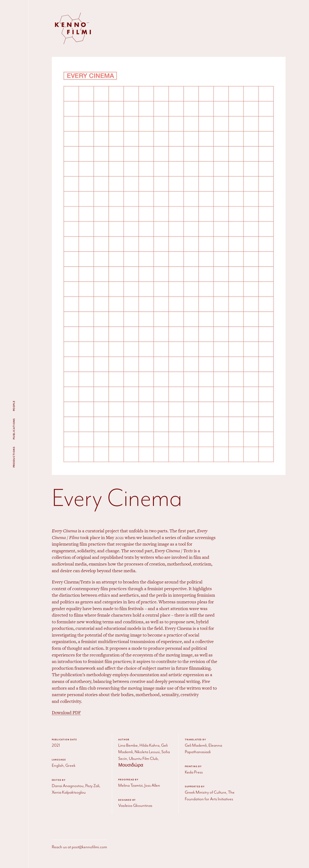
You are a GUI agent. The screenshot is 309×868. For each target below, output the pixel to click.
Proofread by (128, 780)
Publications (14, 429)
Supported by (195, 787)
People (14, 406)
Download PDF (66, 713)
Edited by (59, 780)
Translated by (195, 740)
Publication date (64, 740)
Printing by (193, 767)
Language (59, 760)
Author (124, 740)
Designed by (127, 800)
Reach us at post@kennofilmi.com (79, 847)
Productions (14, 457)
